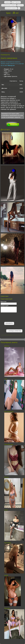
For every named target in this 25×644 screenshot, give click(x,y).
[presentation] (11, 317)
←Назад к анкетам (14, 331)
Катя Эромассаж (9, 412)
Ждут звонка (16, 2)
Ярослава (7, 608)
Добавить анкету (11, 8)
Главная (8, 2)
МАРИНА (7, 346)
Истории (20, 5)
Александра (8, 543)
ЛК (19, 8)
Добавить (9, 323)
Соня (6, 379)
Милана (6, 477)
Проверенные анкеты (9, 5)
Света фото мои (9, 444)
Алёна (6, 510)
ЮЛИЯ (6, 575)
